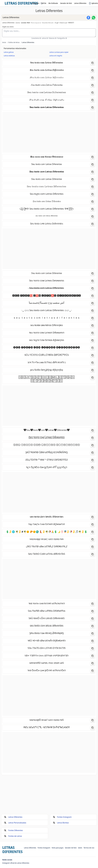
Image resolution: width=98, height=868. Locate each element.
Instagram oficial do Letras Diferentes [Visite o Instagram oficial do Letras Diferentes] (16, 863)
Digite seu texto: (8, 27)
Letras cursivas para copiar (59, 52)
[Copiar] (93, 63)
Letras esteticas (9, 56)
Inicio (4, 42)
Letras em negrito (56, 56)
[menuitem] (35, 3)
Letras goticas (9, 52)
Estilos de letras (14, 42)
